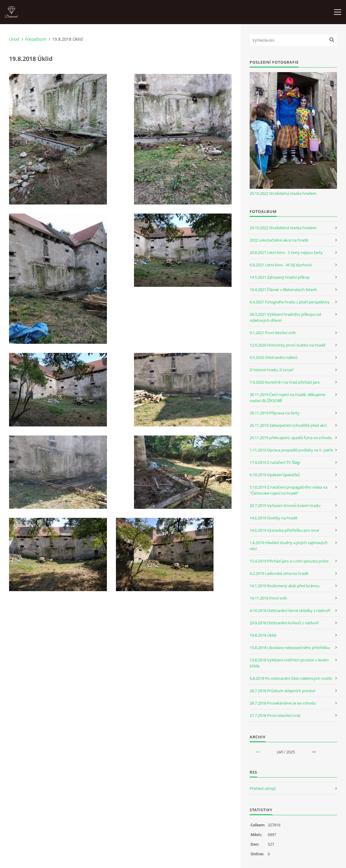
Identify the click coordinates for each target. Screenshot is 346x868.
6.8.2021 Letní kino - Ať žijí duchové (281, 265)
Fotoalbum (36, 39)
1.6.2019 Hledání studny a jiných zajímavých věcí (289, 546)
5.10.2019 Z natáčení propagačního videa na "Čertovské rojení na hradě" (288, 490)
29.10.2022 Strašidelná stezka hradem (283, 193)
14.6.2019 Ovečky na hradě (273, 518)
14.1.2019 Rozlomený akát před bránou (285, 586)
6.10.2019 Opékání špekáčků (275, 475)
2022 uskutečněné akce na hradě (279, 240)
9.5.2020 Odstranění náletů (274, 357)
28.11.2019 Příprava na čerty (275, 413)
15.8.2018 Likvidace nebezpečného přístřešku (290, 648)
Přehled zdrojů (263, 788)
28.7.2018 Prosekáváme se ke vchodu (283, 703)
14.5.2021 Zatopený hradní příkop (280, 277)
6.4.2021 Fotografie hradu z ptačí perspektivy (290, 302)
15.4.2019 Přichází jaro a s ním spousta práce (289, 561)
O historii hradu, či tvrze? (272, 370)
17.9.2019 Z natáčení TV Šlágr (275, 462)
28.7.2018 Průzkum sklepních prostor (283, 691)
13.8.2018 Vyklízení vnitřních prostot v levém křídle (289, 663)
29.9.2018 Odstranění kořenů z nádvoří (284, 623)
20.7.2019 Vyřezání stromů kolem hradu (285, 505)
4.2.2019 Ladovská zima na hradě (279, 573)
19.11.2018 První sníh (268, 598)
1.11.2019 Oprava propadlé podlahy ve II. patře (291, 450)
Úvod (14, 39)
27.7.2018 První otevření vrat (275, 715)
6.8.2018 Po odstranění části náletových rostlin (291, 678)
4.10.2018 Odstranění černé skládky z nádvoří (290, 610)
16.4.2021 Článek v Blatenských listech (283, 290)
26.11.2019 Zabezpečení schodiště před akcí (288, 425)
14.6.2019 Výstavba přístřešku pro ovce (284, 530)
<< (257, 752)
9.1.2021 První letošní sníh (273, 333)
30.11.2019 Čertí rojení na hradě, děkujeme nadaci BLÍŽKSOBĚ (287, 398)
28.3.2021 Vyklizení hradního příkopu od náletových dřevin (285, 317)
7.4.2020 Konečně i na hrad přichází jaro (285, 382)
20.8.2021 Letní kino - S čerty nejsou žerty (286, 252)
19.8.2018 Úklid (263, 635)
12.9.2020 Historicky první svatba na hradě (287, 345)
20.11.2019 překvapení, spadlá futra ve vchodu (291, 438)
